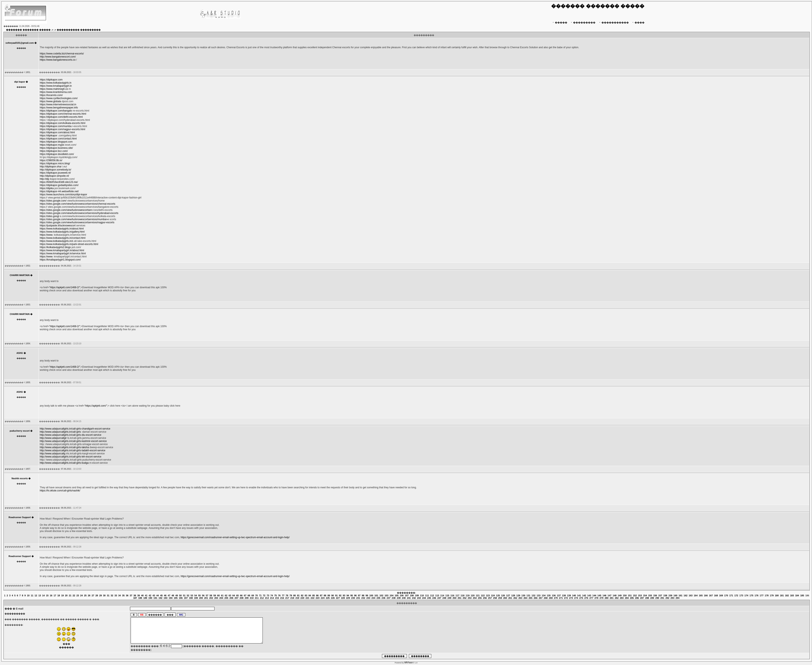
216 (282, 598)
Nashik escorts (20, 478)
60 (218, 595)
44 (158, 595)
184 (797, 595)
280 (606, 598)
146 (604, 595)
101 (376, 595)
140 (574, 595)
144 (594, 595)
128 (513, 595)
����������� (614, 23)
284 (627, 598)
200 (201, 598)
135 (549, 595)
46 (165, 595)
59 (215, 595)
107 (407, 595)
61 (222, 595)
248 (444, 598)
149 (620, 595)
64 (234, 595)
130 (523, 595)
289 (652, 598)
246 (434, 598)
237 (389, 598)
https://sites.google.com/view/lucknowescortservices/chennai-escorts (78, 204)
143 (589, 595)
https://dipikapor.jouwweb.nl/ (55, 173)
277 (591, 598)
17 (55, 595)
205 (226, 598)
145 (599, 595)
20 (66, 595)
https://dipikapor (49, 136)
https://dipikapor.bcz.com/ (54, 151)
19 (63, 595)
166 (706, 595)
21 (70, 595)
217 (287, 598)
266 (536, 598)
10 (28, 595)
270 (556, 598)
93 (344, 595)
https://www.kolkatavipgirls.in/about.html (62, 229)
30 (104, 595)
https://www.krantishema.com (56, 92)
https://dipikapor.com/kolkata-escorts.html (63, 123)
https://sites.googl (49, 216)
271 (561, 598)
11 (32, 595)
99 (367, 595)
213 (267, 598)
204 (221, 598)
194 (171, 598)
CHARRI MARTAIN (20, 275)
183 (792, 595)
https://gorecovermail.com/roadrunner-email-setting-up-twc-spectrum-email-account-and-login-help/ (235, 537)
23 (78, 595)
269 (551, 598)
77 (283, 595)
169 (721, 595)
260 (505, 598)
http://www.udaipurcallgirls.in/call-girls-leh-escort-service (70, 457)
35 (123, 595)
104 (392, 595)
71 (260, 595)
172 (736, 595)
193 (165, 598)
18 (59, 595)
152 (635, 595)
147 (610, 595)
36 (127, 595)
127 (508, 595)
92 (340, 595)
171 (731, 595)
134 (543, 595)
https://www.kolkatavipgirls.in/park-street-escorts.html (69, 244)
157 (660, 595)
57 (207, 595)
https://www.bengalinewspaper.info (59, 108)
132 (534, 595)
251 (459, 598)
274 (576, 598)
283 (622, 598)
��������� (583, 23)
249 (449, 598)
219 (297, 598)
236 (383, 598)
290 (657, 598)
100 (371, 595)
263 (520, 598)
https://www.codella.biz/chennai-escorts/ (62, 54)
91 (336, 595)
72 (264, 595)
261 (510, 598)
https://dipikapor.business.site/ (56, 148)
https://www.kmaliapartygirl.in (56, 86)
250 (454, 598)
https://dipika (47, 188)
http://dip (45, 179)
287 (642, 598)
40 (142, 595)
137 (559, 595)
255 (480, 598)
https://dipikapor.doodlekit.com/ (57, 154)
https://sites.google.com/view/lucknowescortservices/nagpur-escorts (77, 222)
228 (343, 598)
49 (177, 595)
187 (135, 598)
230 (353, 598)
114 (442, 595)
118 (463, 595)
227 (338, 598)
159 (670, 595)
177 (761, 595)
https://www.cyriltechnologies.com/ (59, 98)
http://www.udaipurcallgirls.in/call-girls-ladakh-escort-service (73, 450)
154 (645, 595)
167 (711, 595)
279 (601, 598)
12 (36, 595)
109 (417, 595)
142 (584, 595)
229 (348, 598)
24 (82, 595)
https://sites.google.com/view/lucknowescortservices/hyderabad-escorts (79, 213)
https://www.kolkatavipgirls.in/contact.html (63, 238)
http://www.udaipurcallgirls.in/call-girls (60, 432)
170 (726, 595)
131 (528, 595)
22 (74, 595)
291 (662, 598)
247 (439, 598)
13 (40, 595)
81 (298, 595)
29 (100, 595)
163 (691, 595)
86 (317, 595)
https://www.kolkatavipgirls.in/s (57, 241)
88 (325, 595)
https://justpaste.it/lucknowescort (58, 226)
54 (196, 595)
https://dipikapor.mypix (52, 145)
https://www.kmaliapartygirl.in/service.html (63, 253)
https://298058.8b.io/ (51, 160)
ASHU (20, 353)
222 (312, 598)
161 (681, 595)
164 (696, 595)
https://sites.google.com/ (53, 201)
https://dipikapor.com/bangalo (56, 111)
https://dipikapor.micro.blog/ (55, 163)
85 (313, 595)
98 (363, 595)
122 (483, 595)
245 (429, 598)
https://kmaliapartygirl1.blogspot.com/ (60, 260)
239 (399, 598)
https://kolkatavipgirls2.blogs (55, 247)
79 (291, 595)
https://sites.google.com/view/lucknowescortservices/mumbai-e (74, 219)
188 (140, 598)
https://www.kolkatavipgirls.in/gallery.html (62, 232)
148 (614, 595)
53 (192, 595)
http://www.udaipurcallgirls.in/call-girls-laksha (64, 447)
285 (632, 598)
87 (321, 595)
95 (352, 595)
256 (485, 598)
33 (116, 595)
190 (150, 598)
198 (191, 598)
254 (475, 598)
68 (249, 595)
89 (329, 595)
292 (667, 598)
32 (112, 595)
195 (176, 598)
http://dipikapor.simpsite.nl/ (54, 176)
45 (161, 595)
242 (414, 598)
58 (211, 595)
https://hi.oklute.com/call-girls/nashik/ (60, 491)
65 (237, 595)
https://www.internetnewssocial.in (58, 104)
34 (119, 595)
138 (564, 595)
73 (268, 595)
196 (181, 598)
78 (287, 595)
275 (581, 598)
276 (586, 598)
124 (493, 595)
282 (617, 598)
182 (787, 595)
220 (302, 598)
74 (272, 595)
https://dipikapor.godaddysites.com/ (59, 185)
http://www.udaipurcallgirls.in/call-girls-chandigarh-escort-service (75, 429)
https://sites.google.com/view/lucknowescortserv (66, 210)
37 (131, 595)
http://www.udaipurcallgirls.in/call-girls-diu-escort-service (70, 435)
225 (328, 598)
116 (452, 595)
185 (802, 595)
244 (424, 598)
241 (409, 598)
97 (359, 595)
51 (184, 595)
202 (211, 598)
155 (650, 595)
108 (412, 595)
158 (665, 595)
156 (655, 595)
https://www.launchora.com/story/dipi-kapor (63, 194)
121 (478, 595)
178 (767, 595)
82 (302, 595)
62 (226, 595)
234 (373, 598)
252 (465, 598)
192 (160, 598)
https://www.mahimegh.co (54, 89)
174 (746, 595)
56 (203, 595)
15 (47, 595)
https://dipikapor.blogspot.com (56, 142)
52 (188, 595)
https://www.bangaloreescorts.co (58, 60)
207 (236, 598)
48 (173, 595)
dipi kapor (20, 82)
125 (498, 595)
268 (546, 598)
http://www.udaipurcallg (52, 454)
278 (596, 598)
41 (146, 595)
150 (625, 595)
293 (672, 598)
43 (154, 595)
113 (437, 595)
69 (253, 595)
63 (230, 595)
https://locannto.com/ (51, 95)
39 (139, 595)
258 (495, 598)
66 (241, 595)
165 (701, 595)
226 (333, 598)
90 (333, 595)
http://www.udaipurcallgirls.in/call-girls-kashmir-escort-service (73, 441)
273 (571, 598)
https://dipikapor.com (51, 80)
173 (741, 595)
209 (247, 598)
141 (579, 595)
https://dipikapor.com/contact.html (58, 139)
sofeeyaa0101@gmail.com (20, 43)
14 (43, 595)
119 (467, 595)
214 (272, 598)
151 (630, 595)
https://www (46, 235)
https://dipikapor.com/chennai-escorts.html (63, 114)
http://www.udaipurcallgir (53, 438)
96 (355, 595)
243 (419, 598)
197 (186, 598)
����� (560, 23)
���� (638, 23)
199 (196, 598)
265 (530, 598)
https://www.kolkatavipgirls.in (56, 83)
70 (257, 595)
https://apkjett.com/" (96, 406)
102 (381, 595)
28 (97, 595)
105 (396, 595)
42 (150, 595)
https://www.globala (50, 101)
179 (772, 595)
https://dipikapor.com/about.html (57, 132)
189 (145, 598)
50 (180, 595)
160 (675, 595)
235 (378, 598)
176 (757, 595)
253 (470, 598)
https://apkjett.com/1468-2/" (65, 287)
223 (318, 598)
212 (262, 598)
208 (242, 598)
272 (566, 598)
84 (310, 595)
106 (402, 595)
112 (432, 595)
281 (612, 598)
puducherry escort (20, 431)
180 (777, 595)
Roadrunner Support (20, 517)
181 (782, 595)
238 (394, 598)
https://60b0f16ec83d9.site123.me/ (59, 182)
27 (93, 595)
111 (427, 595)
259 (500, 598)
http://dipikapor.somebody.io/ (55, 170)
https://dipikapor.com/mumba (56, 126)
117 (457, 595)
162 (686, 595)
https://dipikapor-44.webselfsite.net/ (59, 191)
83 (306, 595)
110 (422, 595)
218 (292, 598)
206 (231, 598)
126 (503, 595)
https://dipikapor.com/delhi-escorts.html (61, 117)
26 (89, 595)
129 (518, 595)
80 (295, 595)
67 (245, 595)
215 (277, 598)
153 (640, 595)
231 (358, 598)
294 (677, 598)
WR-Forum (409, 663)
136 (554, 595)
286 (637, 598)
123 (488, 595)
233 (368, 598)
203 (216, 598)
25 (85, 595)
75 (276, 595)
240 (404, 598)
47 (169, 595)
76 (279, 595)
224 (323, 598)
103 (386, 595)
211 (257, 598)
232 (363, 598)
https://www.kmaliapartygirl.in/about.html (62, 250)
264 (525, 598)
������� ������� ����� (28, 30)
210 (252, 598)
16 (51, 595)
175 (751, 595)
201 (206, 598)
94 (348, 595)
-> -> (54, 30)
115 (447, 595)
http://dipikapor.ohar (51, 167)
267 (541, 598)
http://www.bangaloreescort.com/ (58, 57)
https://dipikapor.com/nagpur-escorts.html (62, 129)
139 (569, 595)
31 (108, 595)
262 (515, 598)
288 (647, 598)
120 (473, 595)
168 (716, 595)
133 (539, 595)
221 (307, 598)
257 (490, 598)
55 (199, 595)
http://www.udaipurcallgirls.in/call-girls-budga (64, 463)
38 (135, 595)
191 (155, 598)
